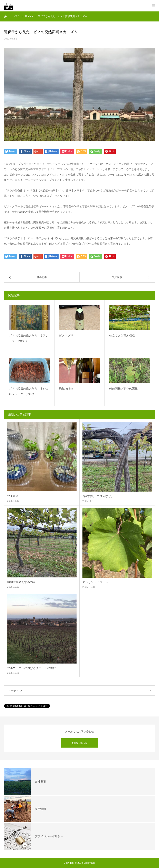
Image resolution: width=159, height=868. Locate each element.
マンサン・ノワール (95, 582)
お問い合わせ (80, 743)
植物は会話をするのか (21, 582)
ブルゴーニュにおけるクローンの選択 (31, 668)
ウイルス (13, 496)
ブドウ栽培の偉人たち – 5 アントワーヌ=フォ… (29, 338)
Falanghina (66, 389)
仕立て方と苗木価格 (122, 336)
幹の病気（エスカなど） (98, 496)
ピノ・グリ (66, 336)
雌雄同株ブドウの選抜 (123, 389)
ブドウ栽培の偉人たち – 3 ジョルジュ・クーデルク (29, 391)
